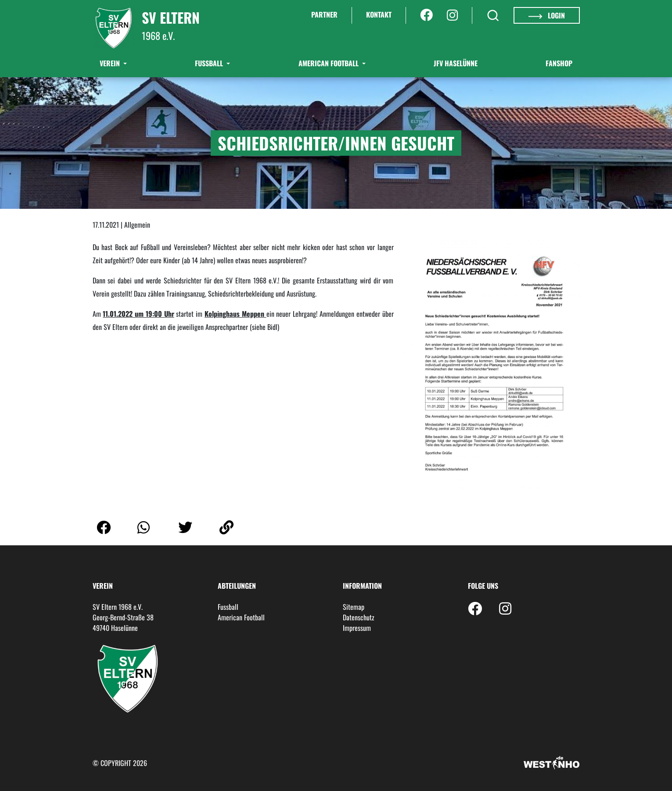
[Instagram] (452, 15)
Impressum (357, 628)
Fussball (228, 607)
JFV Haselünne (456, 63)
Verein (111, 63)
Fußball (210, 63)
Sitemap (354, 607)
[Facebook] (426, 15)
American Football (329, 63)
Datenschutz (359, 617)
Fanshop (559, 63)
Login (546, 15)
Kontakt (379, 14)
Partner (324, 14)
